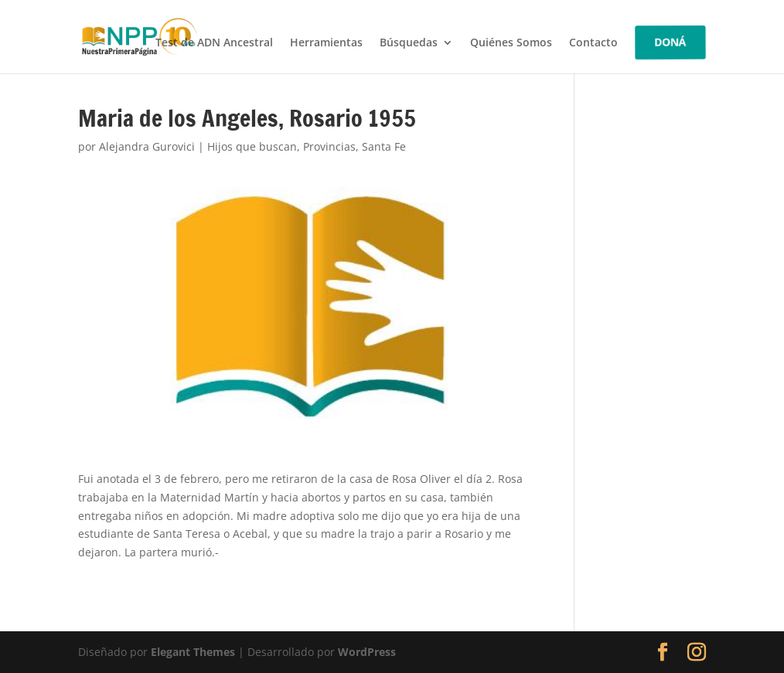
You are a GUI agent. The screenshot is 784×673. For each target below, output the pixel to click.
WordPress (367, 652)
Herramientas (326, 43)
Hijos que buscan (252, 146)
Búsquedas (409, 43)
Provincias (329, 146)
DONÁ (670, 42)
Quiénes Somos (511, 43)
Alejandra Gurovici (147, 146)
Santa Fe (384, 146)
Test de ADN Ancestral (214, 43)
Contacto (593, 43)
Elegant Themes (193, 652)
